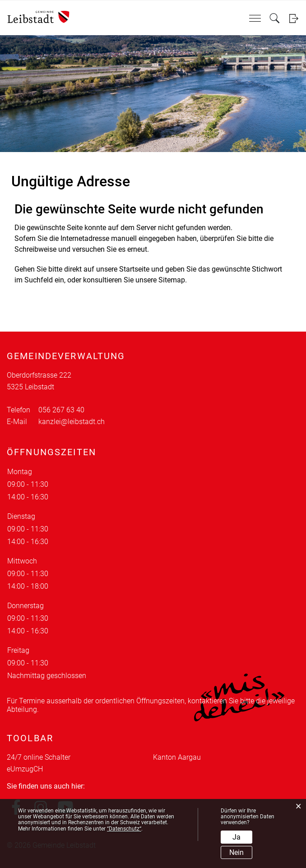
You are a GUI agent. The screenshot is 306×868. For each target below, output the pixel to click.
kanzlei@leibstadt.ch (72, 422)
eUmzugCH (25, 769)
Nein (236, 852)
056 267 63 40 (61, 410)
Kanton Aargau (177, 757)
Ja (236, 837)
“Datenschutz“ (124, 829)
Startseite (134, 269)
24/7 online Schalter (39, 757)
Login (294, 18)
